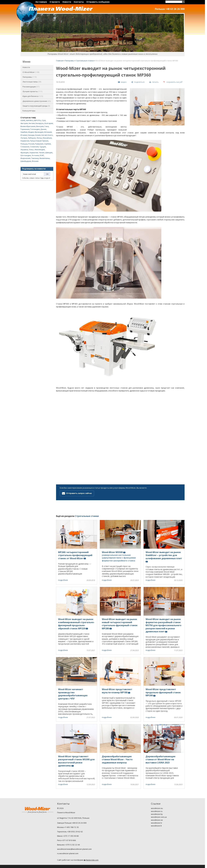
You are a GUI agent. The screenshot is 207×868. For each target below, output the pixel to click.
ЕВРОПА (37, 120)
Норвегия (25, 141)
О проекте (55, 2)
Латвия (24, 138)
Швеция (49, 153)
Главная (60, 61)
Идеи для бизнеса (33, 96)
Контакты (79, 2)
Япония (35, 161)
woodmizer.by (157, 814)
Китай (44, 135)
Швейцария (26, 161)
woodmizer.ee (157, 820)
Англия (32, 123)
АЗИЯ (23, 120)
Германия (25, 129)
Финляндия (40, 150)
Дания (43, 129)
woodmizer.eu (157, 808)
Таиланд (35, 158)
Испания (48, 132)
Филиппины (45, 158)
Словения (34, 147)
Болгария (49, 123)
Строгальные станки (85, 61)
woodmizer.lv (156, 823)
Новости (67, 2)
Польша (24, 144)
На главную (41, 2)
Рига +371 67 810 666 (67, 840)
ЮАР (42, 155)
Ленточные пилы (32, 82)
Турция (43, 147)
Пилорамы (30, 77)
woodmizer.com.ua (159, 817)
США (44, 120)
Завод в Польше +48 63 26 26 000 (72, 823)
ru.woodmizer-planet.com (68, 853)
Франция (25, 153)
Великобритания (28, 126)
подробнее (63, 580)
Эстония (35, 155)
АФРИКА (29, 120)
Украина (24, 150)
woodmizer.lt (156, 826)
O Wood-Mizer (31, 72)
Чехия (42, 153)
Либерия (32, 138)
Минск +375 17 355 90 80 (68, 836)
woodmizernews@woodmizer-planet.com (74, 849)
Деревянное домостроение (37, 101)
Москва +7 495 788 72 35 (68, 827)
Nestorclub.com (92, 860)
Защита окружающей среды (36, 106)
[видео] (122, 82)
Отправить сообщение (98, 2)
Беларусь (40, 123)
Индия (31, 132)
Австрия (24, 123)
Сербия (47, 144)
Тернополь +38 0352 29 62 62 (70, 832)
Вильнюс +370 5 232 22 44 (68, 845)
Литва (39, 138)
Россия (31, 144)
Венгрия (40, 126)
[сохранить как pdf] (173, 82)
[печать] (154, 82)
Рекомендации (31, 87)
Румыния (39, 144)
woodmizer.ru (157, 811)
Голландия (35, 129)
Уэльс (31, 150)
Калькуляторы (29, 111)
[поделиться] (138, 82)
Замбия (24, 132)
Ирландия (39, 132)
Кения (38, 135)
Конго (50, 135)
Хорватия (34, 153)
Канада (31, 135)
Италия (24, 135)
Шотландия (26, 155)
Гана (47, 126)
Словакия (25, 147)
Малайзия (47, 138)
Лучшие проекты (32, 91)
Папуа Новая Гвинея (39, 141)
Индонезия (25, 158)
